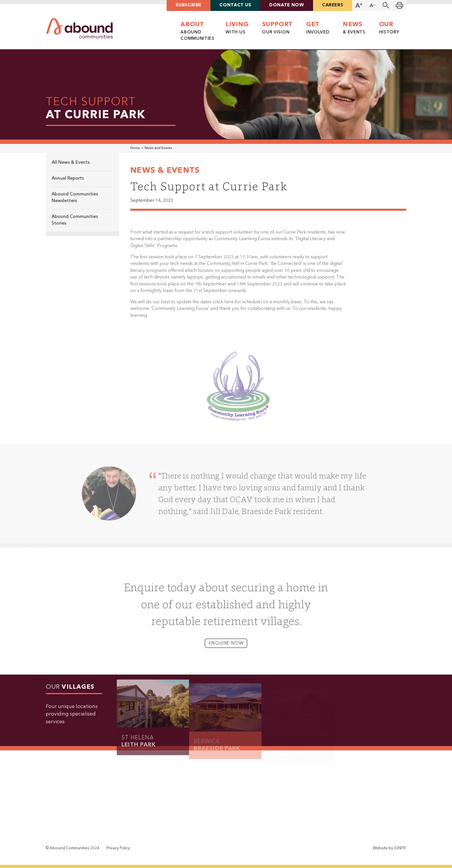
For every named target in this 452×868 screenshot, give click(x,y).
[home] (80, 28)
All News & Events (71, 163)
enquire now (226, 646)
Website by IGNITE (389, 848)
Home (135, 148)
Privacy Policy (118, 848)
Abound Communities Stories (75, 220)
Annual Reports (68, 178)
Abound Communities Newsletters (75, 198)
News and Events (158, 148)
